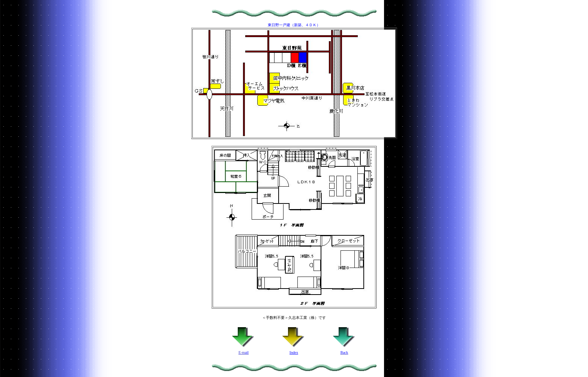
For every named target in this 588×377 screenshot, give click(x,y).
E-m (244, 351)
